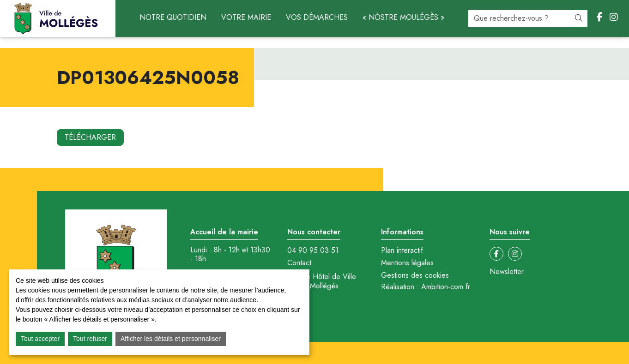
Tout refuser (90, 339)
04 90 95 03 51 (313, 251)
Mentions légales (407, 263)
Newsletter (507, 272)
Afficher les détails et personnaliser (171, 339)
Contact (299, 263)
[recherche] (519, 18)
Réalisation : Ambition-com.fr (426, 287)
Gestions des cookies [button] (415, 275)
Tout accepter (40, 339)
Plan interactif (402, 251)
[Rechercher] (579, 18)
